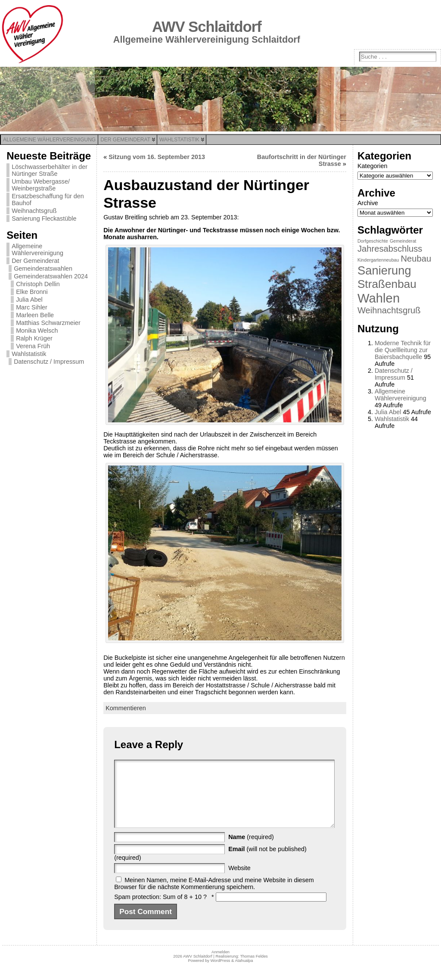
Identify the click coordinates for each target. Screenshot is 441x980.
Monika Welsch (37, 331)
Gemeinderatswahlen (43, 268)
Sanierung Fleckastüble (44, 218)
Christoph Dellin (38, 284)
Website (239, 881)
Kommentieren (126, 708)
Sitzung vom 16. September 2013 (157, 157)
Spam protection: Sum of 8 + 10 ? (160, 910)
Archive (368, 203)
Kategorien (373, 166)
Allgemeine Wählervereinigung (37, 250)
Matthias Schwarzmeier (48, 323)
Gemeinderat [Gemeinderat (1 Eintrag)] (403, 241)
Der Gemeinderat (35, 261)
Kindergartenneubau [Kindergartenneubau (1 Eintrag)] (378, 260)
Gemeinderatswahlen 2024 (51, 276)
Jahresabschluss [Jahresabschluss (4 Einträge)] (390, 249)
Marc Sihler (32, 307)
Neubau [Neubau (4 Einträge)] (416, 259)
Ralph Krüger (34, 338)
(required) (251, 850)
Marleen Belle (35, 315)
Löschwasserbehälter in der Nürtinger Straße (50, 170)
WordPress (220, 974)
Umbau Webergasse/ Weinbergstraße (41, 185)
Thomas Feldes (254, 969)
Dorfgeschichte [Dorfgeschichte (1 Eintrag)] (373, 241)
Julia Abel (29, 300)
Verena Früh (33, 346)
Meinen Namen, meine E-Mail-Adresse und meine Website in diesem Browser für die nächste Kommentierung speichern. (214, 896)
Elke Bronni (32, 292)
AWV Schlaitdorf (207, 27)
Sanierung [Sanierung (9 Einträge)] (384, 270)
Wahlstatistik (29, 354)
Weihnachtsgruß (34, 211)
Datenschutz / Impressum (49, 362)
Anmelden (220, 965)
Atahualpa (244, 974)
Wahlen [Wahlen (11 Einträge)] (379, 298)
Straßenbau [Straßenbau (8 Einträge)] (387, 284)
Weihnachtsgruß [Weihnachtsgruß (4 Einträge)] (389, 310)
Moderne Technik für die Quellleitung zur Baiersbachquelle (403, 350)
